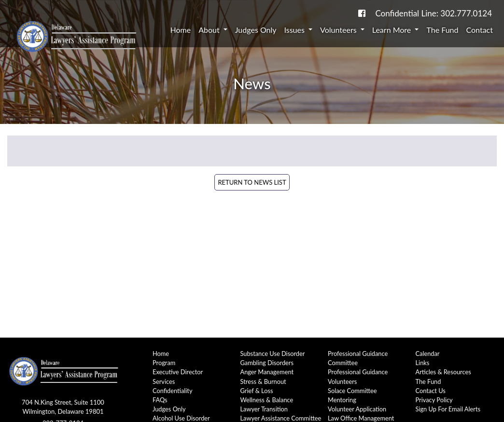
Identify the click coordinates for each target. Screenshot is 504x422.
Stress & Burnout (263, 381)
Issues (296, 30)
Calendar (428, 354)
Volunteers (339, 30)
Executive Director (178, 372)
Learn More (393, 30)
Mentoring (342, 400)
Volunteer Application (357, 409)
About (210, 30)
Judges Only (256, 30)
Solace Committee (352, 391)
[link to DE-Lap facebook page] (362, 13)
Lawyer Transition (264, 409)
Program (164, 363)
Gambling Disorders (267, 363)
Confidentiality (173, 391)
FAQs (160, 400)
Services (164, 381)
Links (423, 363)
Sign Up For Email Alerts (448, 409)
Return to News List (252, 182)
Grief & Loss (257, 391)
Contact (480, 30)
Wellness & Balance (267, 400)
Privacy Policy (434, 400)
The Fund (442, 30)
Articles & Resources (443, 372)
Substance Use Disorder (273, 354)
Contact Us (431, 391)
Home (181, 30)
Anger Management (267, 372)
